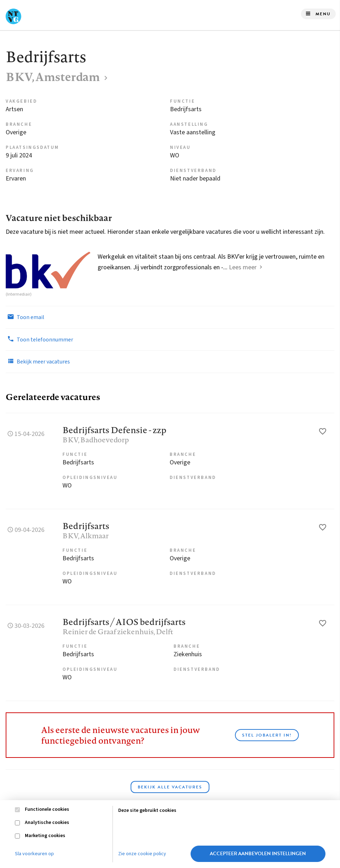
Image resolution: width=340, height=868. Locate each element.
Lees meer (243, 267)
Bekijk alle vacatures (170, 787)
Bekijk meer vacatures (38, 361)
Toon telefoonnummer (39, 339)
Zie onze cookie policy (142, 854)
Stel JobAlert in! (267, 735)
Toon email (25, 317)
